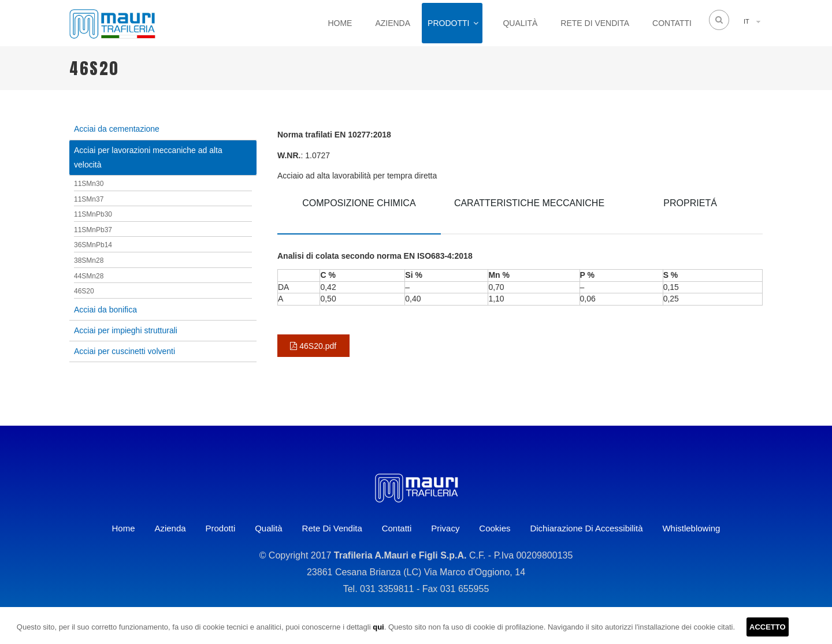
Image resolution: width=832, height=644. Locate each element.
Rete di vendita (595, 23)
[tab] (359, 212)
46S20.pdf (313, 346)
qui (378, 627)
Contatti (672, 23)
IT (746, 21)
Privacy (445, 528)
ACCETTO (768, 627)
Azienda (393, 23)
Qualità (520, 23)
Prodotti (448, 23)
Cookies (495, 528)
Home (340, 23)
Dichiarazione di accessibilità (586, 528)
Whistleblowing (691, 528)
